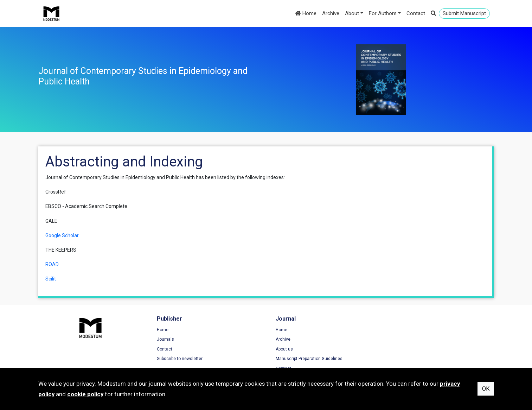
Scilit (51, 279)
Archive (331, 13)
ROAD (52, 264)
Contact (416, 13)
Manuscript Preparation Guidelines (307, 359)
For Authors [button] (383, 13)
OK (486, 389)
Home (306, 13)
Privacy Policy (404, 339)
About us (282, 349)
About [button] (352, 13)
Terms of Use (404, 330)
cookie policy (85, 394)
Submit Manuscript (464, 13)
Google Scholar (62, 235)
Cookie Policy (404, 349)
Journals (164, 339)
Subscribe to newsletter (179, 359)
